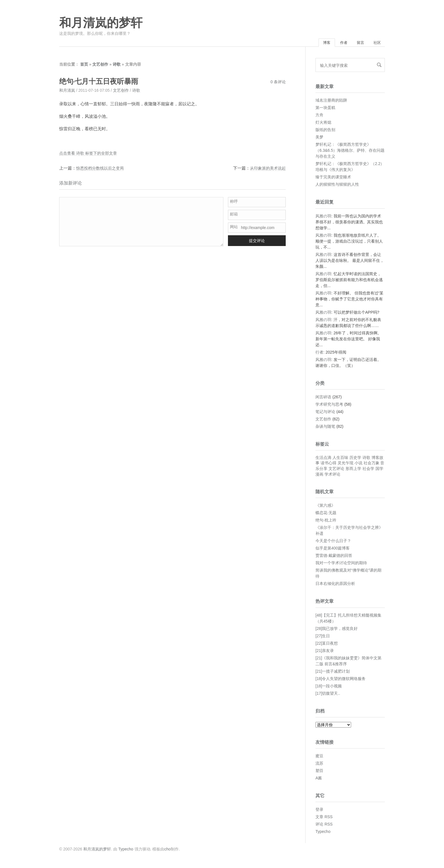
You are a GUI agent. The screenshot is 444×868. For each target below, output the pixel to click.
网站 (234, 228)
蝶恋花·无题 (326, 514)
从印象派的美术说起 (267, 169)
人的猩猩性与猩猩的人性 (337, 186)
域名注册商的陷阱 (331, 102)
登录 (319, 811)
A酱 (319, 779)
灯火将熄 (323, 124)
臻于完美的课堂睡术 (333, 178)
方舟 (319, 116)
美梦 (319, 138)
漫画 (319, 476)
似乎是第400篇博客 (333, 550)
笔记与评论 (325, 413)
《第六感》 (325, 507)
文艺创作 (100, 66)
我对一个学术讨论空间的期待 (341, 564)
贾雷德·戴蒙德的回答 (334, 557)
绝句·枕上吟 (326, 521)
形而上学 (353, 470)
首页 (84, 66)
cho (167, 850)
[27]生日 (323, 637)
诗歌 (117, 66)
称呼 (234, 203)
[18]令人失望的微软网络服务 (341, 680)
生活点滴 (323, 459)
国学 (379, 470)
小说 (358, 464)
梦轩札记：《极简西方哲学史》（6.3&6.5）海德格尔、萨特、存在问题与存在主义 (350, 152)
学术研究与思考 (329, 406)
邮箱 (234, 215)
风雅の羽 (323, 217)
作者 (335, 43)
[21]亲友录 (325, 652)
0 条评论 (278, 83)
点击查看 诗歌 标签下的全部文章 (90, 154)
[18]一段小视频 (329, 687)
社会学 (368, 470)
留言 (355, 43)
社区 (375, 43)
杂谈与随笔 (325, 428)
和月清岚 (67, 92)
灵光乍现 (345, 464)
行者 (319, 354)
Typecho (323, 833)
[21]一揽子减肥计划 (333, 673)
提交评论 (257, 242)
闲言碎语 (323, 398)
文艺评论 (336, 470)
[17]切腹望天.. (328, 695)
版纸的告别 (325, 131)
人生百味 (340, 459)
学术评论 (332, 476)
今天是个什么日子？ (333, 542)
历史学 (355, 459)
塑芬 (319, 772)
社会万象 (372, 464)
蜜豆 (319, 757)
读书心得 (328, 464)
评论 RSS (324, 826)
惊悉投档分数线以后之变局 (102, 169)
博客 (315, 43)
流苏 (319, 765)
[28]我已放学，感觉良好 (337, 630)
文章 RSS (324, 818)
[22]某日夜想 (327, 645)
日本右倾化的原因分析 (335, 585)
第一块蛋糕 (325, 109)
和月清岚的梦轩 (101, 23)
